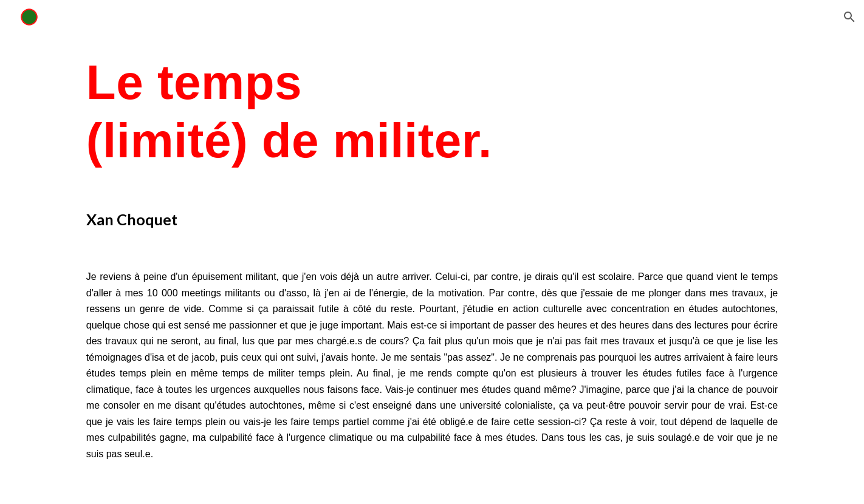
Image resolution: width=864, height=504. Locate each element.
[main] (432, 112)
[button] (849, 17)
